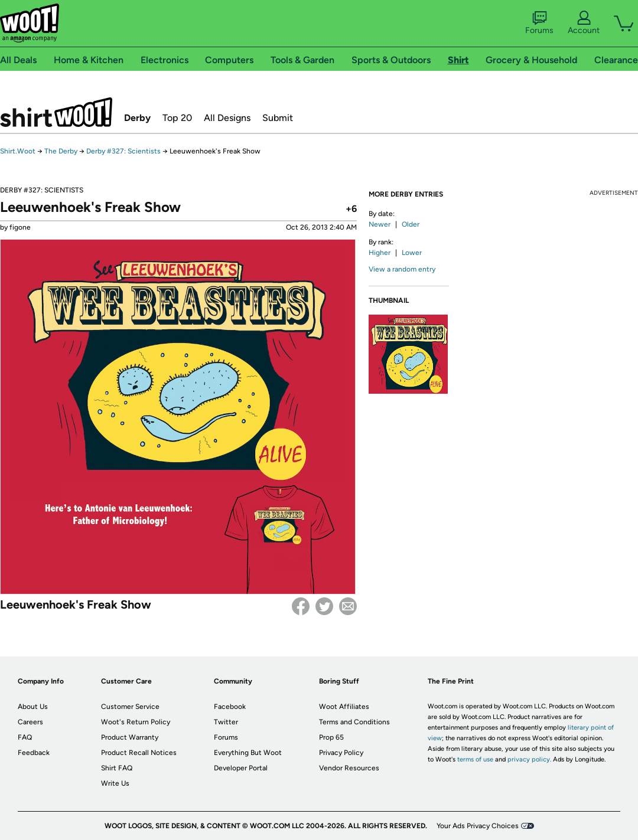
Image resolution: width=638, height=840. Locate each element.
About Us (33, 707)
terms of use (475, 759)
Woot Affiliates (344, 707)
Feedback (34, 753)
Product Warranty (130, 737)
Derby (137, 118)
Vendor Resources (349, 768)
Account (584, 23)
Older (411, 224)
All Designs (227, 118)
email (348, 606)
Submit (278, 118)
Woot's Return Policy (136, 722)
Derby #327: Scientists (124, 151)
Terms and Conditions (354, 722)
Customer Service (130, 707)
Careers (30, 722)
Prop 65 (331, 737)
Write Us (115, 783)
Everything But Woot (248, 753)
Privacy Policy (341, 753)
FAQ (25, 737)
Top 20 (177, 118)
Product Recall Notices (139, 753)
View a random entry (402, 269)
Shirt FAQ (117, 768)
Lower (412, 253)
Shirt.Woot (56, 112)
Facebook (301, 606)
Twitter (324, 606)
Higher (380, 253)
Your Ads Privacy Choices (478, 826)
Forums (539, 23)
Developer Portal (241, 768)
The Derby (61, 151)
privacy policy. (529, 759)
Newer (380, 224)
